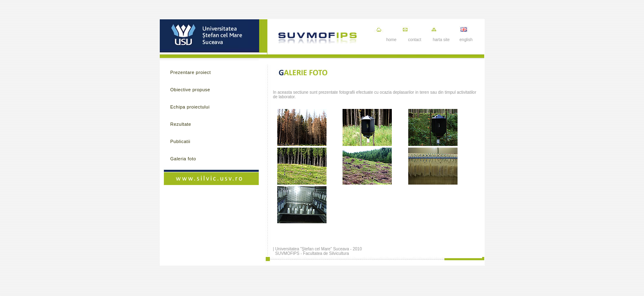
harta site (441, 40)
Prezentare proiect (191, 72)
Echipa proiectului (190, 107)
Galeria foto (183, 159)
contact (414, 40)
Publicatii (181, 141)
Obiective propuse (190, 90)
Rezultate (181, 124)
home (391, 40)
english (466, 40)
